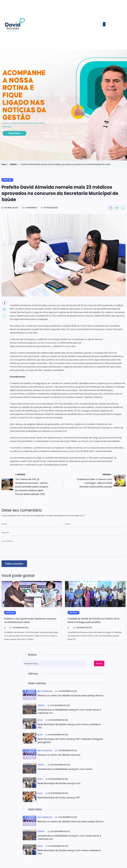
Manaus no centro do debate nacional (59, 755)
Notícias (13, 164)
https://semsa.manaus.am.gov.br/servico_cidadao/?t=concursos (43, 346)
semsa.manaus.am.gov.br (23, 343)
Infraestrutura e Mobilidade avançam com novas (65, 769)
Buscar (99, 663)
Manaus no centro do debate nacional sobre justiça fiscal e (71, 695)
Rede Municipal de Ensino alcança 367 (59, 798)
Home (4, 164)
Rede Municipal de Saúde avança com (59, 783)
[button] (104, 24)
